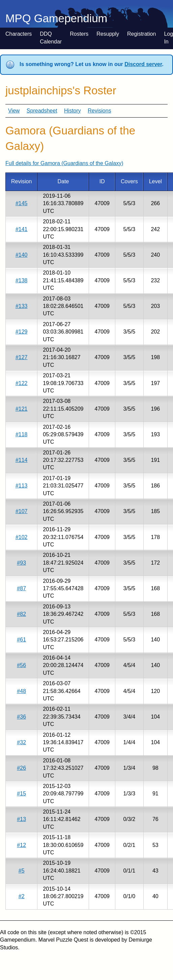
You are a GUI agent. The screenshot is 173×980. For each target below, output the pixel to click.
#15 (21, 794)
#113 (22, 486)
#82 (21, 614)
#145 (22, 203)
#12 (21, 845)
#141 (22, 229)
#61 (21, 640)
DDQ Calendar (51, 38)
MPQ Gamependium (56, 18)
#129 (22, 332)
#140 (22, 255)
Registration (141, 34)
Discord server (143, 64)
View (14, 111)
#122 (22, 383)
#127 (22, 357)
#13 (21, 819)
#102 (22, 537)
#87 (21, 588)
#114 (22, 460)
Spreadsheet (42, 111)
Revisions (99, 111)
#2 (22, 896)
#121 (22, 409)
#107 (22, 511)
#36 (21, 717)
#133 (22, 306)
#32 (21, 742)
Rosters (79, 34)
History (73, 111)
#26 (21, 768)
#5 (22, 871)
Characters (19, 34)
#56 (21, 665)
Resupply (108, 34)
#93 (21, 563)
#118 (22, 434)
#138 (22, 280)
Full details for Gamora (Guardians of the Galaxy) (64, 163)
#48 (21, 691)
